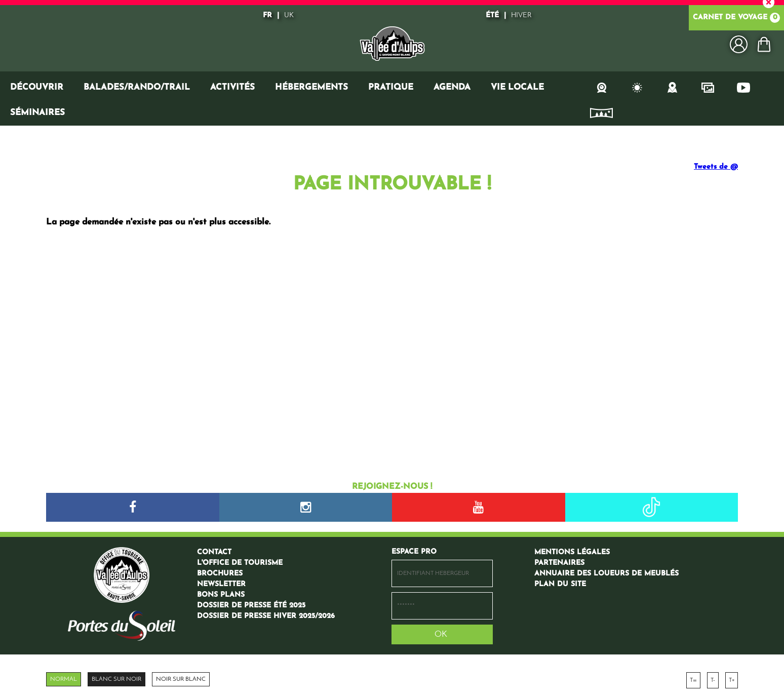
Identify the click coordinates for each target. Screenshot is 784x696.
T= (693, 680)
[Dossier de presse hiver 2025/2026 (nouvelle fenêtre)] (266, 616)
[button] (764, 44)
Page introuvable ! (392, 185)
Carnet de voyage (736, 18)
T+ (732, 680)
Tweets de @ (716, 167)
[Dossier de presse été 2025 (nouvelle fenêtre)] (251, 606)
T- (713, 680)
